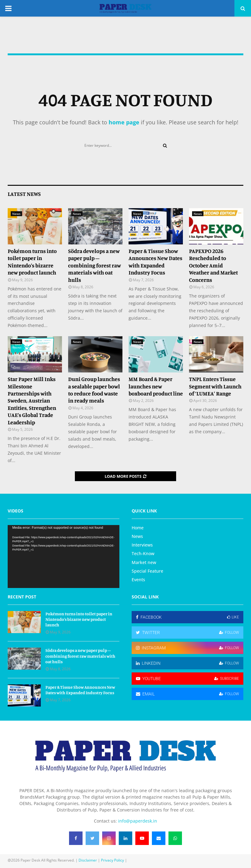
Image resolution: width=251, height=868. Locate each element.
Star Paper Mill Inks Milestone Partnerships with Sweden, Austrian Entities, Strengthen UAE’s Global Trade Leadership (32, 400)
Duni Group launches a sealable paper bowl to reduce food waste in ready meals (94, 390)
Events (138, 580)
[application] (64, 557)
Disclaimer (88, 860)
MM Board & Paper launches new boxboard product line (156, 386)
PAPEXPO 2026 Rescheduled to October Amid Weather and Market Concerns (213, 265)
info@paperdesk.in (138, 821)
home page (124, 122)
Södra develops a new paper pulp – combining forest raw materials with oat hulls (95, 265)
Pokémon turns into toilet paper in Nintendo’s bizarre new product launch (32, 262)
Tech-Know (143, 553)
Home (138, 528)
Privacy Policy (112, 860)
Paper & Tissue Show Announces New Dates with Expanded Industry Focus (155, 262)
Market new (144, 562)
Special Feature (147, 571)
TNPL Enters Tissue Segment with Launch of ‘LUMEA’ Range (215, 386)
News (16, 214)
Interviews (142, 545)
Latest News (24, 194)
